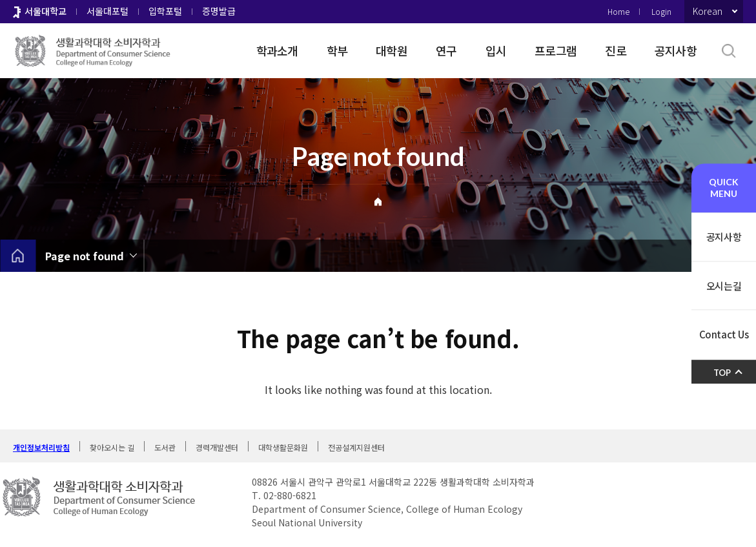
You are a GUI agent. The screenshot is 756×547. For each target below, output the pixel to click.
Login (661, 11)
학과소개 (277, 50)
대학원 (392, 50)
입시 (496, 50)
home (18, 256)
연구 (446, 50)
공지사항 (676, 50)
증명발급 (219, 11)
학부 (337, 50)
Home (618, 11)
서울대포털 (107, 11)
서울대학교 (46, 11)
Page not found (85, 256)
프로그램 (556, 50)
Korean (708, 11)
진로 (616, 50)
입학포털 (165, 11)
